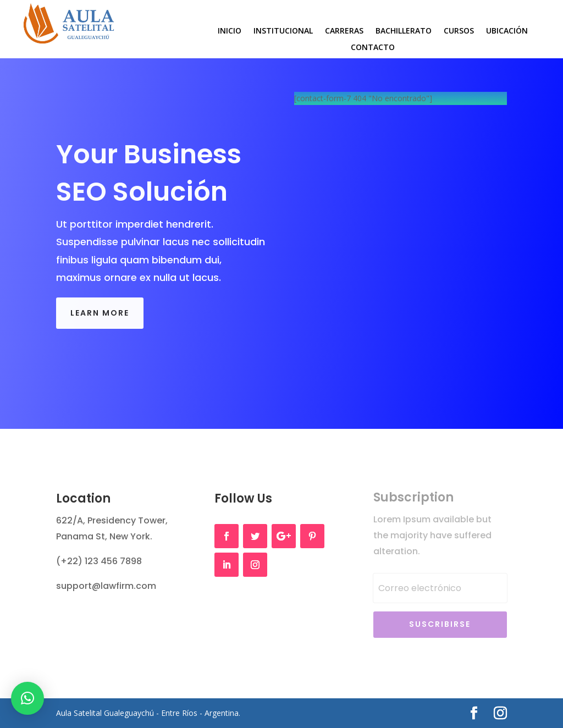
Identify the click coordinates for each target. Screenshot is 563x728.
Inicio (230, 31)
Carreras (344, 31)
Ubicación (507, 31)
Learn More (100, 313)
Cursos (459, 31)
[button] (27, 698)
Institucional (283, 31)
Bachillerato (404, 31)
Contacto (373, 48)
